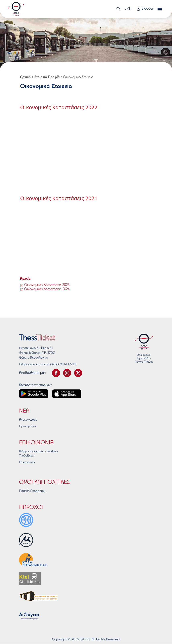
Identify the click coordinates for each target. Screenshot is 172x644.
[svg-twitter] (78, 373)
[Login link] (145, 9)
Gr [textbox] (129, 9)
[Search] (118, 9)
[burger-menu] (160, 9)
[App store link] (67, 394)
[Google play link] (34, 394)
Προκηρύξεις (28, 426)
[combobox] (128, 9)
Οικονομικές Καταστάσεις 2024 (47, 289)
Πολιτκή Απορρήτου (32, 491)
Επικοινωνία (27, 462)
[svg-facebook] (56, 373)
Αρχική (25, 77)
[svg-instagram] (67, 373)
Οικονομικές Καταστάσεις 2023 (47, 285)
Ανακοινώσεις (28, 420)
